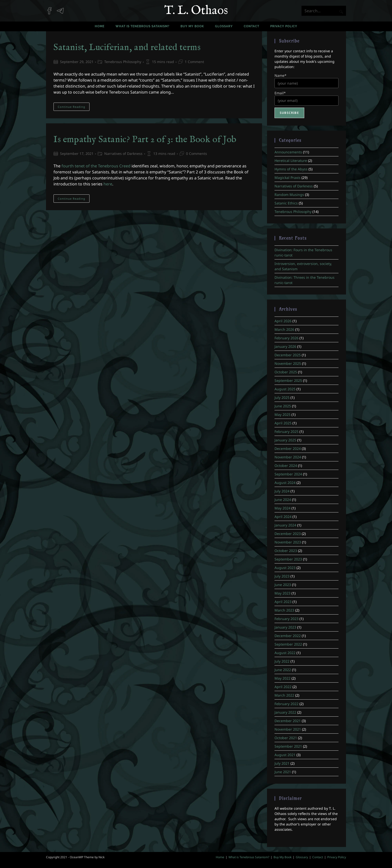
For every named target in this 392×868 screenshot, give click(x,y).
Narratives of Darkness (123, 154)
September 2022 (288, 644)
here (108, 184)
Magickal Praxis (287, 178)
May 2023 (282, 593)
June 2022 (283, 670)
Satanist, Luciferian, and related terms (127, 48)
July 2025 (282, 397)
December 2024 (288, 449)
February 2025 (286, 431)
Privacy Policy (337, 857)
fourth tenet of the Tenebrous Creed (96, 166)
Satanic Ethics (286, 203)
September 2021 (288, 746)
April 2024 (283, 517)
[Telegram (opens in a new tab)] (62, 8)
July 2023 (282, 576)
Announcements (288, 152)
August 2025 (285, 389)
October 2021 (286, 738)
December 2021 (288, 721)
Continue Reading (74, 108)
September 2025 (288, 380)
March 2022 (284, 695)
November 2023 (288, 542)
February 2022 (286, 704)
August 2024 (285, 483)
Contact (318, 857)
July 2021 (282, 763)
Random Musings (289, 195)
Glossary (302, 857)
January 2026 (285, 346)
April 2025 (283, 423)
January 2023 (285, 627)
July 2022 (282, 661)
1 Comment (194, 62)
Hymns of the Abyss (291, 169)
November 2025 (288, 363)
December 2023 (288, 534)
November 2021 (288, 729)
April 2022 (283, 687)
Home (220, 857)
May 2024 (282, 508)
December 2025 (288, 355)
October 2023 (286, 551)
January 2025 (285, 440)
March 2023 (284, 610)
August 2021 (285, 755)
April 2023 (283, 602)
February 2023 (286, 619)
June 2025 (283, 406)
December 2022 (288, 636)
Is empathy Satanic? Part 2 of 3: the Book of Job (145, 140)
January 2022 (285, 712)
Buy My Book (282, 857)
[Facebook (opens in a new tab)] (51, 8)
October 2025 (286, 372)
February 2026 (286, 338)
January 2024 (285, 525)
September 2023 (288, 559)
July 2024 (282, 491)
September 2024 (288, 474)
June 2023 (283, 585)
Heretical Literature (291, 161)
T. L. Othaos (196, 11)
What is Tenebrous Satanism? (249, 857)
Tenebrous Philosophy (123, 62)
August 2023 (285, 568)
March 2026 (284, 329)
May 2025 (282, 414)
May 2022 (282, 678)
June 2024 (283, 500)
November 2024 (288, 457)
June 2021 (283, 772)
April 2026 (283, 321)
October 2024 (286, 466)
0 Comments (196, 154)
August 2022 (285, 653)
